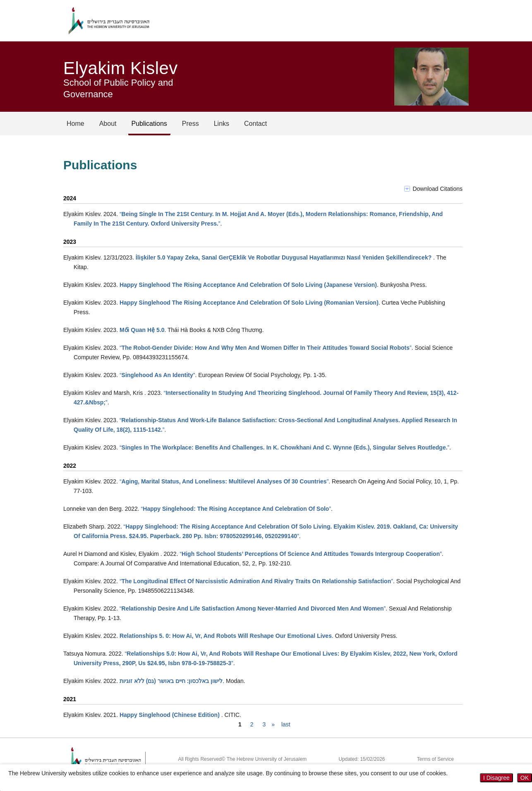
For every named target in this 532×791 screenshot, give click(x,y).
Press (191, 124)
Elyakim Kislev (121, 68)
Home (75, 124)
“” (266, 348)
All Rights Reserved (200, 759)
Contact (255, 124)
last (286, 724)
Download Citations (437, 189)
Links (222, 124)
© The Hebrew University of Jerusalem (264, 759)
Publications (149, 124)
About (108, 124)
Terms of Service (435, 759)
